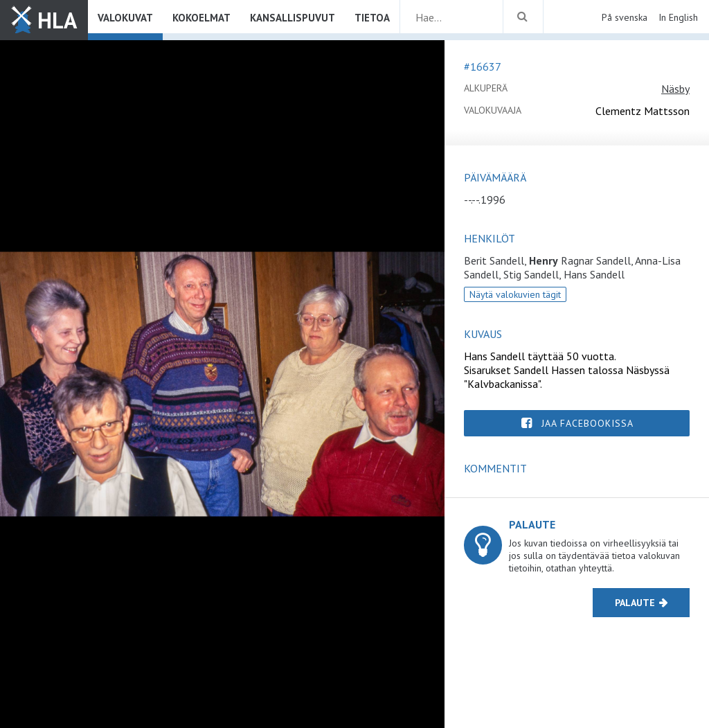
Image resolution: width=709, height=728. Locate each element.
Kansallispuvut (293, 18)
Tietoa (372, 18)
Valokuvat (125, 18)
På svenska (625, 17)
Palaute (635, 603)
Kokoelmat (201, 18)
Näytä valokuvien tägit (515, 294)
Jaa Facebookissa (587, 423)
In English (678, 17)
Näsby (675, 89)
